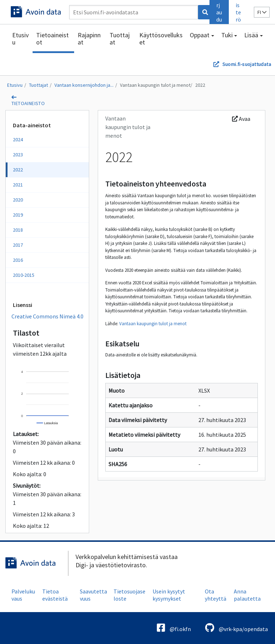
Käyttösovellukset (161, 39)
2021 (18, 185)
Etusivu (20, 39)
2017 (18, 245)
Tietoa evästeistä (55, 595)
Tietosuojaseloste (129, 595)
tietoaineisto (28, 103)
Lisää (251, 35)
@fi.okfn (174, 628)
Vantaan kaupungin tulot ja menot (155, 85)
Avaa (241, 119)
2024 (18, 139)
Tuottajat (120, 39)
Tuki (227, 35)
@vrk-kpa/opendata (237, 628)
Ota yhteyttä (216, 595)
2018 (18, 230)
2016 (18, 260)
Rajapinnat (89, 39)
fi (262, 12)
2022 (200, 85)
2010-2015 (24, 275)
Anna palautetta (247, 595)
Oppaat (200, 35)
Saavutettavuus (93, 595)
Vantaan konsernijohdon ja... (84, 85)
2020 (18, 200)
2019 (18, 215)
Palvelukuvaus (23, 595)
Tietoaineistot (52, 39)
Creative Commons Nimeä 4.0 (47, 316)
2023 (18, 155)
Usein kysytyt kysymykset (169, 595)
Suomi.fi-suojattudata (247, 64)
